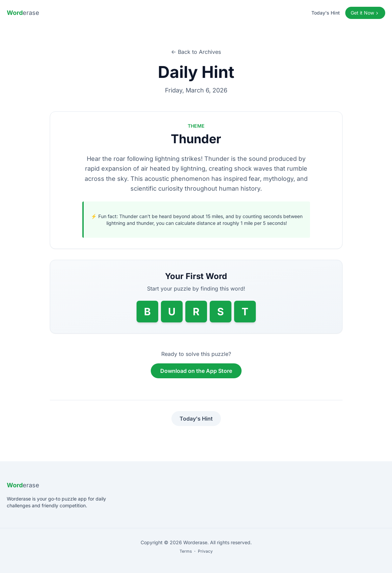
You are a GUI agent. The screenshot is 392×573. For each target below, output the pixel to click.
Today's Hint (326, 13)
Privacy (205, 551)
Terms (186, 551)
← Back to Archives (196, 52)
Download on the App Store (196, 371)
